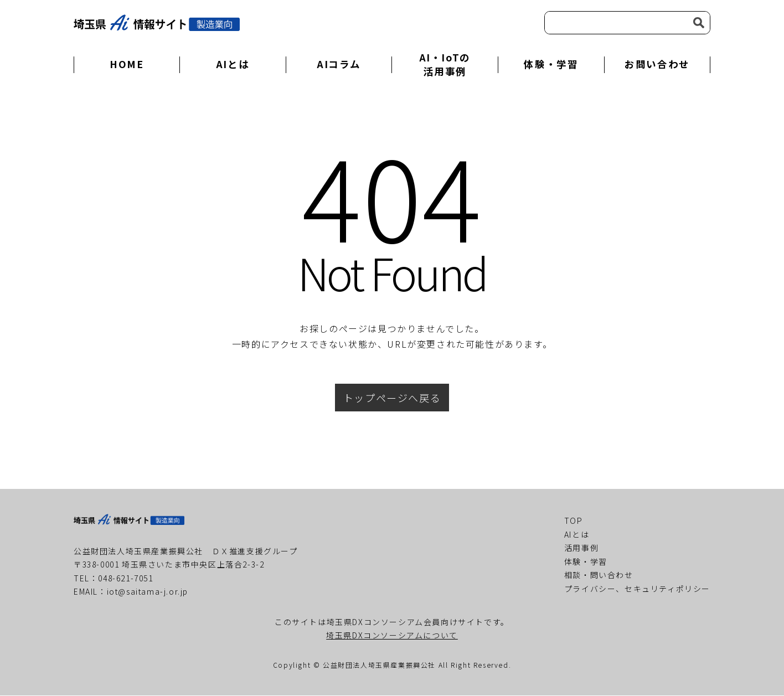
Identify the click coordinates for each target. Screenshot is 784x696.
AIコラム (339, 65)
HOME (127, 65)
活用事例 (581, 548)
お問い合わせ (657, 65)
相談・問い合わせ (599, 575)
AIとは (233, 65)
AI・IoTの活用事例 (445, 65)
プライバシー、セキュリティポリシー (637, 589)
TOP (574, 521)
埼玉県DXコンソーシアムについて (392, 636)
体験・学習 (551, 65)
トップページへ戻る (392, 398)
